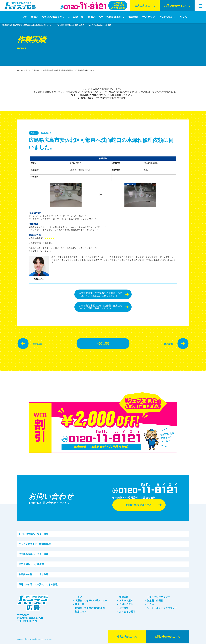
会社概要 (124, 608)
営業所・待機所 (155, 601)
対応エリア (149, 17)
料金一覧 (78, 17)
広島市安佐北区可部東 (80, 170)
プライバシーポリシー (159, 597)
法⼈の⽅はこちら (145, 6)
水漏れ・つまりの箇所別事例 (105, 17)
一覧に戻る (103, 343)
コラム (183, 17)
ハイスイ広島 (22, 70)
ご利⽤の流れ (167, 17)
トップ (23, 17)
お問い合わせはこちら (177, 6)
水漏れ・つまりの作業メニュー (49, 17)
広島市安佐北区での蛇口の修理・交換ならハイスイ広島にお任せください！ (100, 307)
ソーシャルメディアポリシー (162, 608)
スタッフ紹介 (126, 601)
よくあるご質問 (127, 612)
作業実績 (133, 17)
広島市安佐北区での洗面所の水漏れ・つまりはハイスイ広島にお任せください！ (100, 294)
